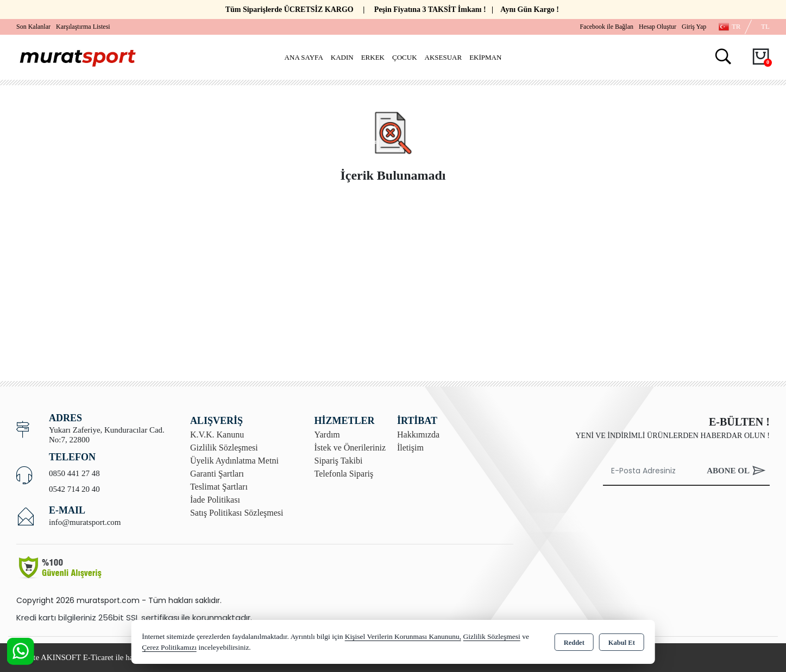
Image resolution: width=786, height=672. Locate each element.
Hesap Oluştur (658, 27)
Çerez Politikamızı (169, 647)
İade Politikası (215, 500)
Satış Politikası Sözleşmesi (237, 513)
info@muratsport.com (85, 522)
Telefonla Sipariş (344, 474)
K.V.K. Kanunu (217, 435)
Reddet (574, 643)
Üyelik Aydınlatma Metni (234, 461)
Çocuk (405, 57)
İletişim (410, 448)
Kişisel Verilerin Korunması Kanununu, (403, 636)
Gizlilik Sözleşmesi (224, 448)
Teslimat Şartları (219, 487)
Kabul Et (622, 643)
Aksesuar (444, 57)
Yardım (327, 435)
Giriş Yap (694, 27)
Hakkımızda (418, 435)
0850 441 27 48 (74, 473)
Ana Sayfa (304, 57)
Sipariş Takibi (339, 461)
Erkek (373, 57)
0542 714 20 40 (74, 489)
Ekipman (485, 57)
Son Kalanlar (33, 27)
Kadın (342, 57)
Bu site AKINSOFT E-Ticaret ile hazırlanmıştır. (94, 657)
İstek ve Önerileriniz (350, 448)
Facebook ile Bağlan (606, 27)
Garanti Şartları (217, 474)
